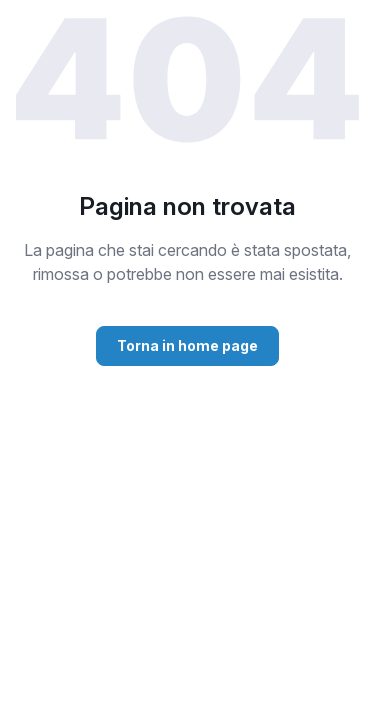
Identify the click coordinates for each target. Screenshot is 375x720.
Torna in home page (187, 345)
